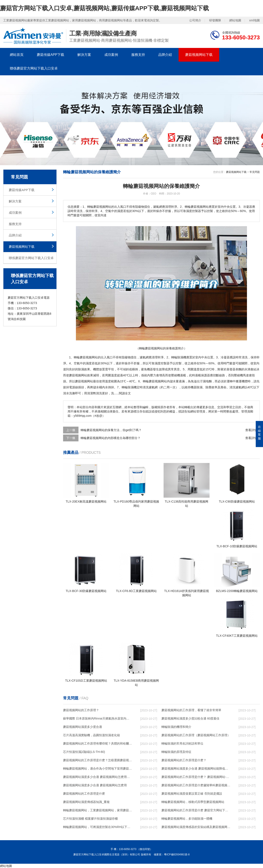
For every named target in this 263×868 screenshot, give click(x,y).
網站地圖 (235, 20)
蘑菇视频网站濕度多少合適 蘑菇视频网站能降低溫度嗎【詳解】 (196, 769)
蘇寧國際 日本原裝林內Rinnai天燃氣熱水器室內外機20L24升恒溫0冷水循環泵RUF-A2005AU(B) (98, 718)
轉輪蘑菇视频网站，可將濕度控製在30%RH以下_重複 (98, 827)
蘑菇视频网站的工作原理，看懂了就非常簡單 (191, 710)
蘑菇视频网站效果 (81, 375)
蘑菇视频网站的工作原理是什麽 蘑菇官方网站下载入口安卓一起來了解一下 (196, 810)
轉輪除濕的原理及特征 (176, 752)
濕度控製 (161, 363)
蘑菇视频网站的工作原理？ (81, 710)
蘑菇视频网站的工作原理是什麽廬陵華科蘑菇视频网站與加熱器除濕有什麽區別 (196, 785)
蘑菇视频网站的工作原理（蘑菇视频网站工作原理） (196, 735)
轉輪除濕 (128, 387)
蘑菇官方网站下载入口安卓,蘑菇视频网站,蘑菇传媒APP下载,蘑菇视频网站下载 (104, 8)
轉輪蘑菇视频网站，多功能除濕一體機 (187, 819)
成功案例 (111, 55)
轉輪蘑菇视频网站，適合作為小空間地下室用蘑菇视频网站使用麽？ (98, 769)
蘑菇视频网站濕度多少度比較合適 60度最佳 (190, 718)
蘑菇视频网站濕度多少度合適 (83, 727)
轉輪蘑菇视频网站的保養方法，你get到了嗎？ (111, 430)
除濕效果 (84, 369)
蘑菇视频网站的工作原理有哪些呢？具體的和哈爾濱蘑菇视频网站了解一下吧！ (98, 743)
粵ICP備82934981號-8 (177, 855)
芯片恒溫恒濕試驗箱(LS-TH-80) (84, 752)
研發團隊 (215, 20)
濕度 (89, 363)
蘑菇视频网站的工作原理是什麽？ (184, 760)
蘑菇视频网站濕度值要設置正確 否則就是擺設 (192, 794)
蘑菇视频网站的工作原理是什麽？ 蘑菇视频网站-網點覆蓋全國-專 (196, 777)
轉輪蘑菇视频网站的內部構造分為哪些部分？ (111, 438)
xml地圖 (254, 20)
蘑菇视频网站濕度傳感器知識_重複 (86, 802)
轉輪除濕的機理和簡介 (176, 727)
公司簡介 (195, 20)
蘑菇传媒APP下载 (50, 55)
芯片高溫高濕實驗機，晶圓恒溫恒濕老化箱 (92, 735)
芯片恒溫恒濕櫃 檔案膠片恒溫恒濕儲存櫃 (90, 819)
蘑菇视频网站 (89, 357)
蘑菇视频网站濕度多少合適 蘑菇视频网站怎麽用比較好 (98, 777)
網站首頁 (17, 55)
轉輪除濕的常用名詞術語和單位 (182, 743)
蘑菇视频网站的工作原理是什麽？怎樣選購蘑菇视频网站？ (98, 760)
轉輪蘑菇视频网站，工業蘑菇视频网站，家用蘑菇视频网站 (98, 810)
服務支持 (138, 55)
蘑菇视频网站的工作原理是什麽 (84, 794)
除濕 (180, 357)
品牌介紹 (165, 55)
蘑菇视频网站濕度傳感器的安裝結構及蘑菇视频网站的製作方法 (196, 827)
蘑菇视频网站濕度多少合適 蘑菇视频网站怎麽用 (95, 785)
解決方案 (84, 55)
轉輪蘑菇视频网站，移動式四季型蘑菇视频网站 (193, 802)
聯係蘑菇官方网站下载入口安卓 (34, 68)
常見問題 (255, 172)
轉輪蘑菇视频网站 (155, 381)
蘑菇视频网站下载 (199, 55)
